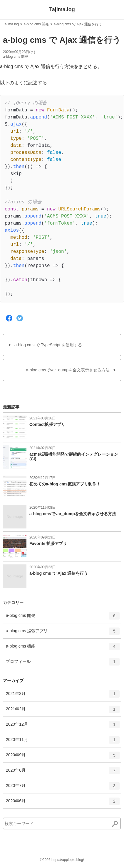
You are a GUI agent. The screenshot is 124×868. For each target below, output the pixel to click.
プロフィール (63, 664)
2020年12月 (63, 727)
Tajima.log (62, 9)
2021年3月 (63, 696)
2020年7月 (63, 788)
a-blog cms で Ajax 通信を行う (78, 24)
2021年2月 (63, 711)
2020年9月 (63, 757)
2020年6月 (63, 803)
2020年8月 (63, 773)
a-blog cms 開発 (36, 24)
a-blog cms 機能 (63, 648)
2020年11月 (63, 742)
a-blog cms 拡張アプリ (63, 633)
